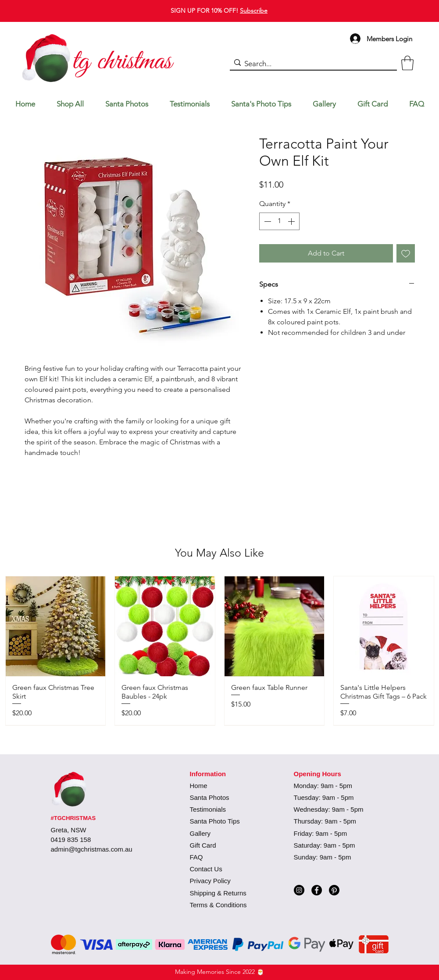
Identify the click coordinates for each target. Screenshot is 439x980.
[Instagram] (299, 890)
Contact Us (206, 869)
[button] (407, 63)
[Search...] (311, 64)
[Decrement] (267, 221)
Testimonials (208, 809)
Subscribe (254, 11)
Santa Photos (210, 797)
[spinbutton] (279, 221)
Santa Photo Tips (215, 821)
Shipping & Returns (218, 893)
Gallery (200, 833)
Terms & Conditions (218, 905)
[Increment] (292, 221)
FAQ (196, 857)
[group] (220, 650)
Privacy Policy (210, 881)
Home (199, 786)
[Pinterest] (334, 890)
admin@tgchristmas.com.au (92, 849)
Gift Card (203, 845)
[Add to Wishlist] (406, 253)
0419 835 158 (71, 840)
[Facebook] (317, 890)
